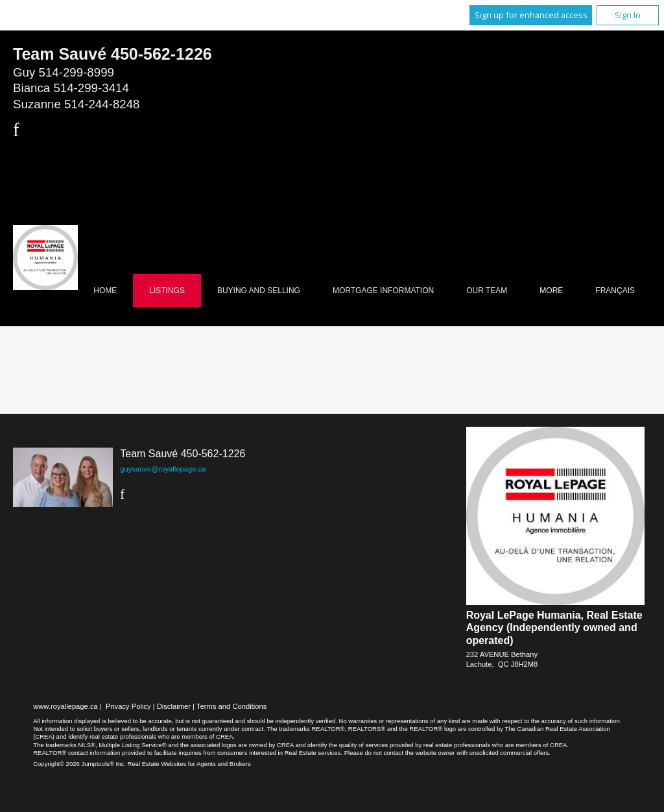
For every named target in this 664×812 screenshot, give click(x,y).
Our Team (487, 291)
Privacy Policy (128, 706)
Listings (167, 291)
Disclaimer (174, 706)
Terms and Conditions (231, 706)
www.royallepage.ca (65, 706)
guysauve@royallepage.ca (163, 469)
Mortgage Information (383, 291)
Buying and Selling (259, 291)
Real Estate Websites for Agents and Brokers (189, 764)
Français (615, 291)
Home (105, 291)
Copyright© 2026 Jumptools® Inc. (79, 764)
